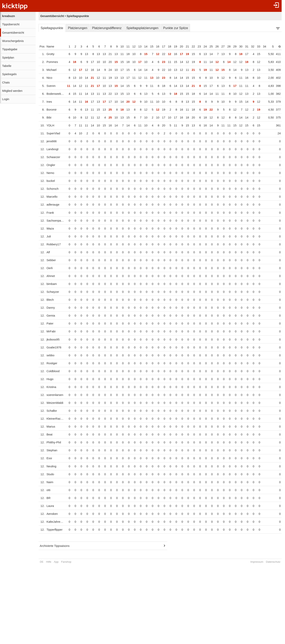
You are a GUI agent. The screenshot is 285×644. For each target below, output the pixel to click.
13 (143, 46)
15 (155, 46)
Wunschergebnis (13, 41)
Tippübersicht (11, 24)
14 (149, 46)
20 (184, 46)
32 (256, 46)
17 (166, 46)
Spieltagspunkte (52, 28)
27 (226, 46)
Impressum (260, 562)
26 (220, 46)
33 (261, 46)
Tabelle (7, 66)
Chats (6, 83)
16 (161, 46)
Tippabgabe (10, 49)
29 (238, 46)
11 (131, 46)
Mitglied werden (12, 91)
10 (125, 46)
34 (267, 46)
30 (244, 46)
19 (178, 46)
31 (250, 46)
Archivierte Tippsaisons (55, 546)
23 (202, 46)
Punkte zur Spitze (175, 28)
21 (190, 46)
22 (196, 46)
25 (214, 46)
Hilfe (49, 562)
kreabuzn (9, 16)
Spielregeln (9, 74)
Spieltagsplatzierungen (142, 28)
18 (172, 46)
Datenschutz (276, 562)
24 (208, 46)
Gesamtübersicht (13, 33)
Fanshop (66, 562)
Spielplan (8, 58)
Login (6, 99)
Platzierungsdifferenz (107, 28)
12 (137, 46)
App (56, 562)
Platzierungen (78, 28)
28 (232, 46)
